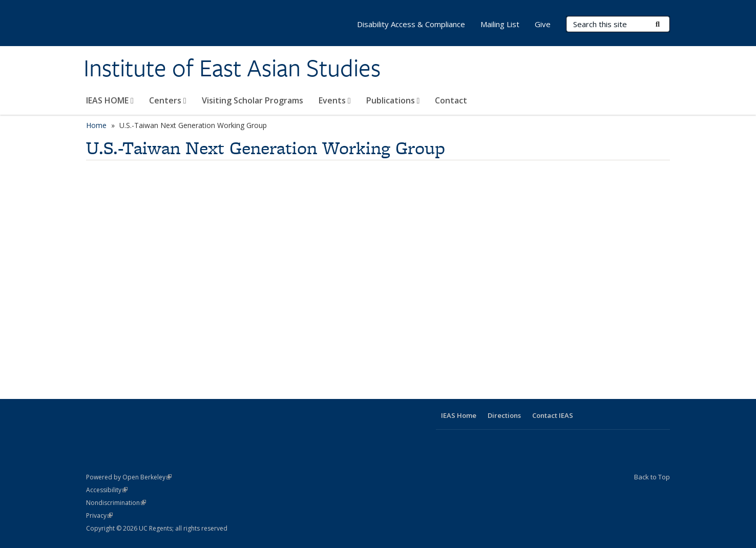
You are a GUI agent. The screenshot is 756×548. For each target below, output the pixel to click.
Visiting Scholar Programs (253, 100)
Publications (393, 100)
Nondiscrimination (116, 503)
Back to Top (652, 477)
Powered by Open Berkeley (129, 477)
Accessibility (107, 490)
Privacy (99, 515)
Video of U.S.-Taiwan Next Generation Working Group (250, 276)
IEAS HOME (110, 100)
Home (96, 125)
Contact (451, 100)
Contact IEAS (553, 415)
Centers (168, 100)
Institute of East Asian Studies (232, 68)
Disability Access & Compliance (411, 24)
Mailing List (500, 24)
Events (335, 100)
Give (543, 24)
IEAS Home (459, 415)
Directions (504, 415)
